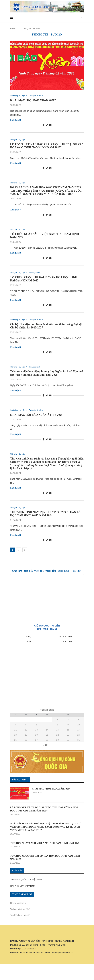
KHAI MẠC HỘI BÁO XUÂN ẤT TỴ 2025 (36, 417)
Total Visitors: (17, 924)
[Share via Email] (50, 125)
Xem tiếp (16, 120)
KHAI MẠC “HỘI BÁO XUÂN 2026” (33, 101)
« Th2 (46, 749)
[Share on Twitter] (47, 125)
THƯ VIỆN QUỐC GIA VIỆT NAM (26, 888)
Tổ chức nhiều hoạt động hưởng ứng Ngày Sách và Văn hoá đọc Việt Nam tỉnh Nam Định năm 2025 (47, 376)
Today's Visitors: (18, 918)
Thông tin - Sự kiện (40, 96)
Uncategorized (37, 274)
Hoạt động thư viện (19, 96)
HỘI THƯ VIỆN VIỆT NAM (23, 895)
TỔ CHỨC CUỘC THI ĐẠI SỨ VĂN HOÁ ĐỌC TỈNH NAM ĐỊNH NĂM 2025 (44, 866)
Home (13, 28)
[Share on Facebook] (43, 125)
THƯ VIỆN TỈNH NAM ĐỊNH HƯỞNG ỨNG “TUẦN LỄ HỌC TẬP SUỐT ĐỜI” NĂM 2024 (45, 517)
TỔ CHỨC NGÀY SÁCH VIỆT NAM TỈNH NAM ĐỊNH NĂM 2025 (44, 849)
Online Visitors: (18, 911)
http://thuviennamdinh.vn (31, 961)
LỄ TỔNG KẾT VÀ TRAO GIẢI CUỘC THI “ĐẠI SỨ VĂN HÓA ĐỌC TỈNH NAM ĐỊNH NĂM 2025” (47, 146)
